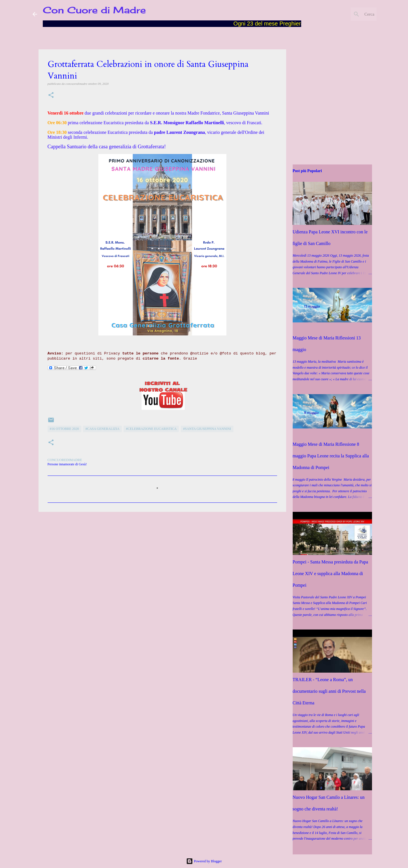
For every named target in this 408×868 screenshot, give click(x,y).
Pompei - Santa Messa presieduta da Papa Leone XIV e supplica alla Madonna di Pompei (331, 574)
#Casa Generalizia (102, 429)
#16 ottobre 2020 (64, 429)
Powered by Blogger (204, 861)
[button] (51, 95)
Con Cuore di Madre (94, 10)
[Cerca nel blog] (347, 14)
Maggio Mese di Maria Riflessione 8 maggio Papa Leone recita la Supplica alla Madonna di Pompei (331, 456)
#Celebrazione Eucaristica (151, 429)
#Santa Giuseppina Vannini (207, 429)
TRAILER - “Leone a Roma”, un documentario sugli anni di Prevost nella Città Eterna (329, 691)
